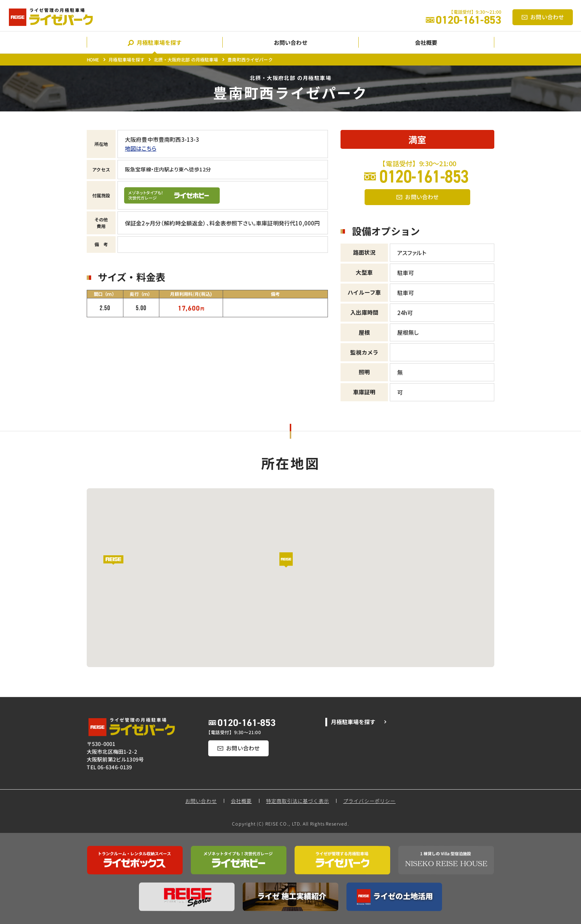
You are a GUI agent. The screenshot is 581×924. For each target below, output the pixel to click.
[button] (290, 565)
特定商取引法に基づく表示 (298, 801)
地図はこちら (141, 148)
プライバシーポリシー (370, 801)
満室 (417, 139)
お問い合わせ (201, 801)
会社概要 (241, 801)
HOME (93, 59)
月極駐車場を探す (127, 59)
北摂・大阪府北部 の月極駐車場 (186, 59)
